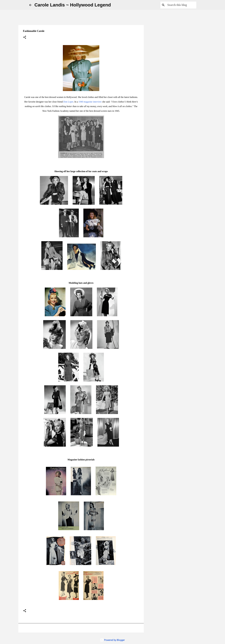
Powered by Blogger (113, 640)
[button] (25, 37)
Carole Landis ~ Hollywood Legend (73, 5)
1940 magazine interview (90, 102)
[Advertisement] (161, 124)
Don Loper (68, 102)
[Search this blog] (181, 5)
